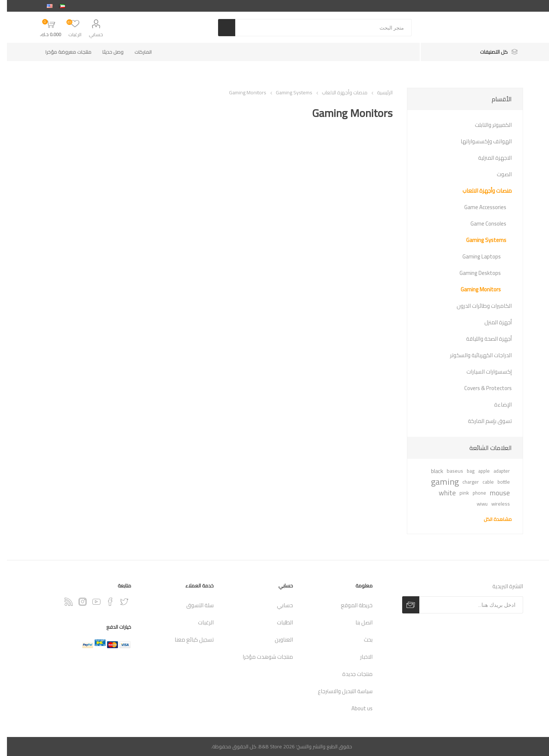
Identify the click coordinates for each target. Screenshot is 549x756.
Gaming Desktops (473, 273)
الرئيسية (378, 92)
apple (477, 471)
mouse (493, 493)
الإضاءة (496, 405)
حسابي (89, 34)
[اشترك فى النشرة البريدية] (464, 605)
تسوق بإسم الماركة (483, 421)
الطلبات (278, 622)
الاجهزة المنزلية (488, 158)
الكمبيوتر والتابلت (486, 125)
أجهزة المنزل (491, 322)
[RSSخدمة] (62, 602)
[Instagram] (76, 602)
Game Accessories (478, 207)
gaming (438, 482)
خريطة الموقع (350, 605)
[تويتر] (117, 602)
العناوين (277, 640)
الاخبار (359, 657)
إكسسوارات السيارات (482, 372)
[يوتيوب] (89, 602)
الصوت (497, 174)
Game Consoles (481, 224)
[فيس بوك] (103, 602)
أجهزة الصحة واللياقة (482, 339)
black (430, 471)
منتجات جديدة (350, 674)
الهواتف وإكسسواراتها (479, 141)
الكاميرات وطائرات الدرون (477, 306)
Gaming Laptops (475, 256)
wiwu (475, 504)
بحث (361, 640)
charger (464, 482)
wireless (494, 504)
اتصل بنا (357, 622)
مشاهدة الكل (491, 519)
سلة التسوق (193, 605)
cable (481, 482)
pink (457, 493)
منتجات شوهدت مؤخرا (261, 657)
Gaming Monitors (474, 289)
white (440, 493)
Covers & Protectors (481, 388)
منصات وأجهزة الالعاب (480, 191)
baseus (448, 471)
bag (464, 471)
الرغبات (199, 622)
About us (355, 708)
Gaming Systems (479, 240)
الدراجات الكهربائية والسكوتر (474, 355)
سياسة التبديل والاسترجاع (338, 691)
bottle (497, 482)
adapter (495, 471)
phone (472, 493)
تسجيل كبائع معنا (187, 640)
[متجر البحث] (316, 28)
